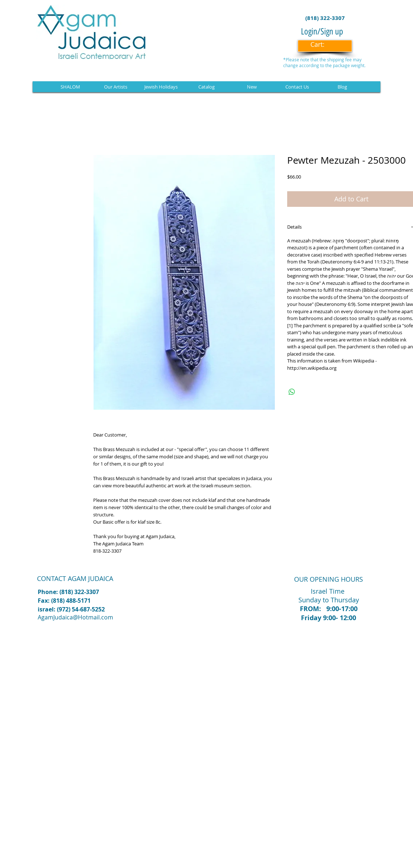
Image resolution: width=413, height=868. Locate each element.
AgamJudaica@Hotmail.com (75, 617)
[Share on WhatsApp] (292, 392)
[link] (322, 44)
